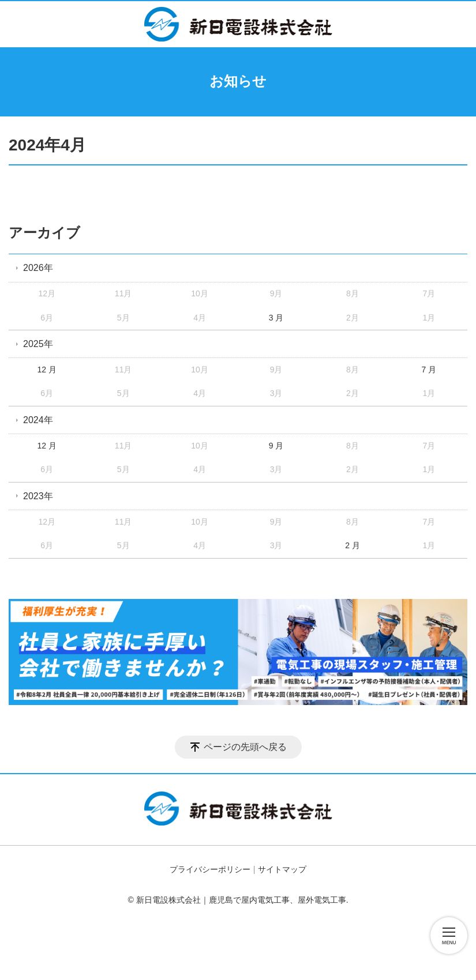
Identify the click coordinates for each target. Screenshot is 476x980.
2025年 (38, 344)
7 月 (429, 370)
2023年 (38, 496)
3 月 (276, 318)
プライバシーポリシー (210, 869)
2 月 (353, 545)
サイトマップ (282, 869)
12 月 (46, 370)
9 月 (276, 446)
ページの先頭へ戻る (245, 747)
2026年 (38, 268)
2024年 (38, 420)
